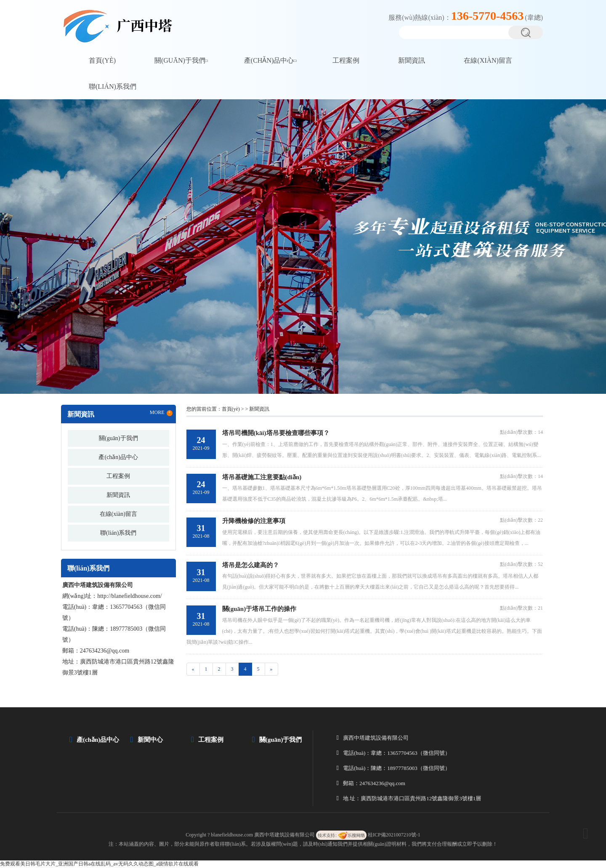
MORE (161, 413)
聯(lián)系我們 (113, 86)
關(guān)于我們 (180, 60)
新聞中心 (150, 740)
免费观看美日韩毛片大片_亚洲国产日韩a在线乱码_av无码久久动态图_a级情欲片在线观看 (99, 864)
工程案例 (346, 60)
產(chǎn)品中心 (269, 60)
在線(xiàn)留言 (488, 60)
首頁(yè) (102, 60)
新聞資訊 (412, 60)
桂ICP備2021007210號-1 (394, 835)
